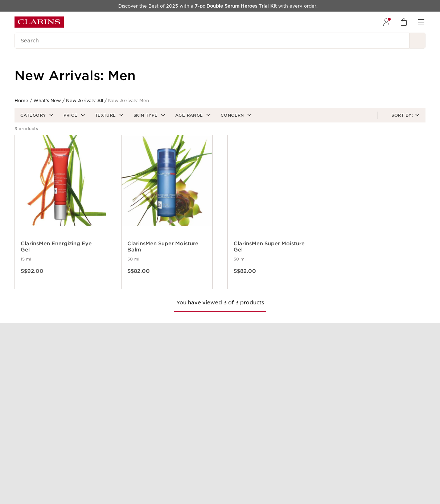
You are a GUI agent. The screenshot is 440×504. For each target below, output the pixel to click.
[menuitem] (386, 22)
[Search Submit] (418, 41)
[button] (36, 115)
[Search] (212, 41)
